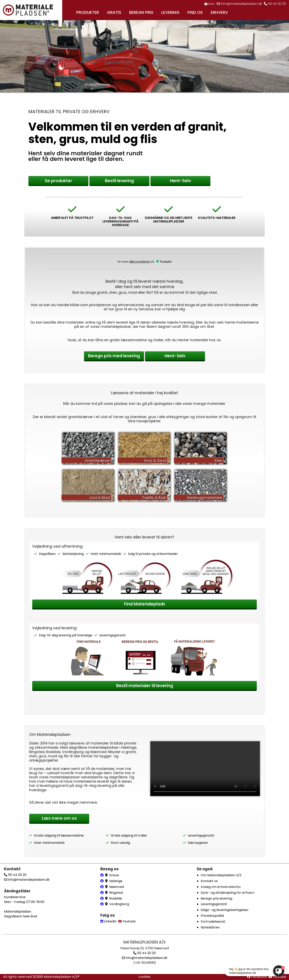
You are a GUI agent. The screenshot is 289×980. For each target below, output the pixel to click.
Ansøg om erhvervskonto (221, 887)
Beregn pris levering (216, 898)
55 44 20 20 (275, 4)
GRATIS (114, 12)
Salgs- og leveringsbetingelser (225, 910)
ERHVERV (219, 12)
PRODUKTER (88, 12)
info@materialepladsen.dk (239, 4)
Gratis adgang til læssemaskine (59, 835)
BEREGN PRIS (141, 12)
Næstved (117, 887)
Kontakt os (209, 881)
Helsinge (116, 881)
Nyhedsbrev (210, 927)
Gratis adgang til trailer (129, 835)
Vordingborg (119, 904)
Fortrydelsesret (213, 922)
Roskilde (116, 898)
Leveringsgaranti (112, 635)
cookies (144, 977)
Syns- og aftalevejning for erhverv (228, 893)
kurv (209, 4)
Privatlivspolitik (212, 916)
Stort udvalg (120, 843)
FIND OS (195, 12)
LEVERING (170, 12)
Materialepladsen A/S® (61, 977)
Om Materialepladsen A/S (221, 875)
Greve (114, 875)
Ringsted (116, 893)
